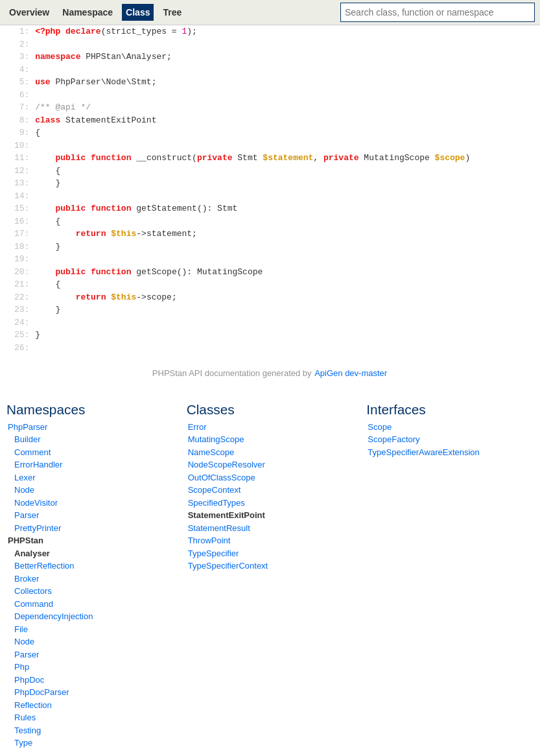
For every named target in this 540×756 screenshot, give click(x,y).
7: (24, 107)
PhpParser (28, 427)
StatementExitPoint (227, 515)
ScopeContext (215, 490)
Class (138, 12)
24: (24, 322)
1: (24, 31)
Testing (28, 730)
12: (24, 171)
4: (24, 69)
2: (24, 44)
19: (24, 259)
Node (24, 490)
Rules (25, 717)
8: (24, 120)
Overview (29, 12)
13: (24, 183)
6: (24, 95)
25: (24, 335)
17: (24, 233)
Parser (27, 515)
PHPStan (26, 540)
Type (23, 743)
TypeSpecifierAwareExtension (423, 452)
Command (34, 604)
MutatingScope (216, 439)
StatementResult (219, 528)
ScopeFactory (393, 439)
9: (24, 132)
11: (24, 158)
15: (24, 208)
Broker (27, 579)
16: (24, 221)
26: (24, 348)
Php (22, 667)
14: (24, 196)
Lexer (25, 478)
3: (24, 56)
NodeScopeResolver (227, 465)
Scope (380, 427)
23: (24, 309)
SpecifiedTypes (217, 503)
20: (24, 272)
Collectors (33, 591)
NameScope (211, 452)
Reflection (33, 705)
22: (24, 297)
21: (24, 284)
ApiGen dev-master (351, 373)
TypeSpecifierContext (228, 566)
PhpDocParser (42, 692)
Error (197, 427)
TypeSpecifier (214, 553)
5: (24, 82)
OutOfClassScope (222, 478)
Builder (27, 439)
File (21, 629)
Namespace (88, 12)
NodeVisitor (36, 503)
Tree (172, 12)
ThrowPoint (209, 540)
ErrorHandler (38, 465)
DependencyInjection (53, 616)
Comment (32, 452)
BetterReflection (44, 566)
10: (24, 145)
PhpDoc (29, 680)
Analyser (32, 553)
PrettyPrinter (38, 528)
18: (24, 246)
